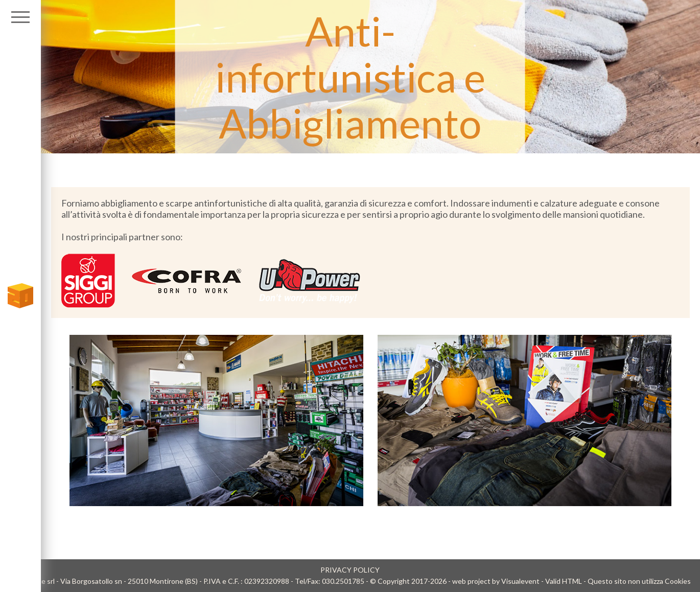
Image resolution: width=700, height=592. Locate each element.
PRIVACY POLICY (350, 570)
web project (471, 581)
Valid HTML (564, 581)
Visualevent (520, 581)
